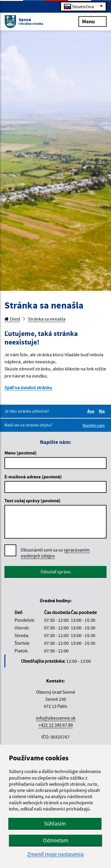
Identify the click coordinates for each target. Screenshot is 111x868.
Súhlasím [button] (55, 823)
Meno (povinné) (21, 453)
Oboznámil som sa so (55, 553)
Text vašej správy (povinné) (33, 501)
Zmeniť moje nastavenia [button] (55, 854)
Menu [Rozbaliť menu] (92, 21)
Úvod (12, 319)
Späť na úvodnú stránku (28, 388)
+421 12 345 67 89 (56, 725)
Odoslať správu (56, 572)
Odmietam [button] (56, 840)
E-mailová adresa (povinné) (33, 477)
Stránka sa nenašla (47, 319)
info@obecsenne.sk (56, 718)
